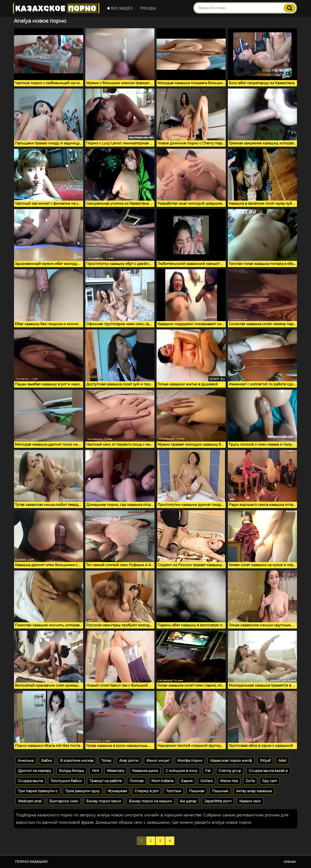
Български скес (64, 801)
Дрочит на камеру (35, 771)
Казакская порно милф (231, 761)
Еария (187, 781)
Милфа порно (190, 761)
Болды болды (71, 771)
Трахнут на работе (106, 781)
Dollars (206, 781)
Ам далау (188, 801)
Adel (282, 761)
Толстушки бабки (66, 781)
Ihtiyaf (265, 761)
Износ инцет (158, 761)
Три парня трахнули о (38, 791)
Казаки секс (250, 801)
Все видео (120, 8)
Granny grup (230, 771)
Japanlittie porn (218, 801)
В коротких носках (77, 761)
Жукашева (117, 791)
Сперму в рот (147, 791)
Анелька (26, 761)
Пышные (220, 791)
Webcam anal (30, 801)
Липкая (137, 781)
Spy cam (270, 781)
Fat (208, 771)
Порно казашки (31, 862)
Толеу (106, 761)
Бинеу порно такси (104, 801)
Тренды (148, 8)
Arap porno (129, 761)
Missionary (116, 771)
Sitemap (290, 862)
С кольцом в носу (182, 771)
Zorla (250, 781)
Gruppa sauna (30, 781)
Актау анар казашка (254, 791)
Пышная (197, 791)
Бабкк (47, 761)
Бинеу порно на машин (150, 801)
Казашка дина (145, 771)
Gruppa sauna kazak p (268, 771)
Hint (95, 771)
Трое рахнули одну (83, 791)
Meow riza (229, 781)
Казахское (56, 8)
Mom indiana (162, 781)
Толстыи (174, 791)
